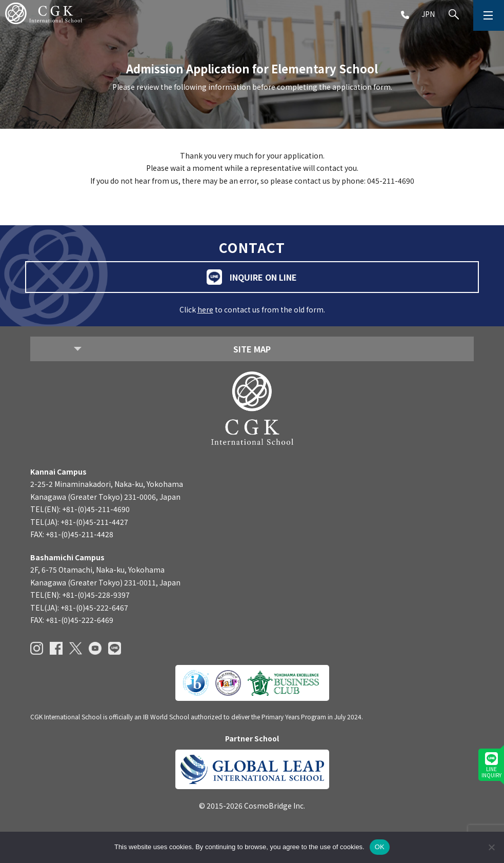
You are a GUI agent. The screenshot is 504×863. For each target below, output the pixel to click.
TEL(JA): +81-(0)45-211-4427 (79, 522)
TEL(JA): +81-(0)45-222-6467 (79, 607)
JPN (428, 14)
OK (380, 847)
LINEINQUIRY (491, 766)
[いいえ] (491, 847)
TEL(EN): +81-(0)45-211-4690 (80, 509)
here (205, 309)
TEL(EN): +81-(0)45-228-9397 (80, 595)
